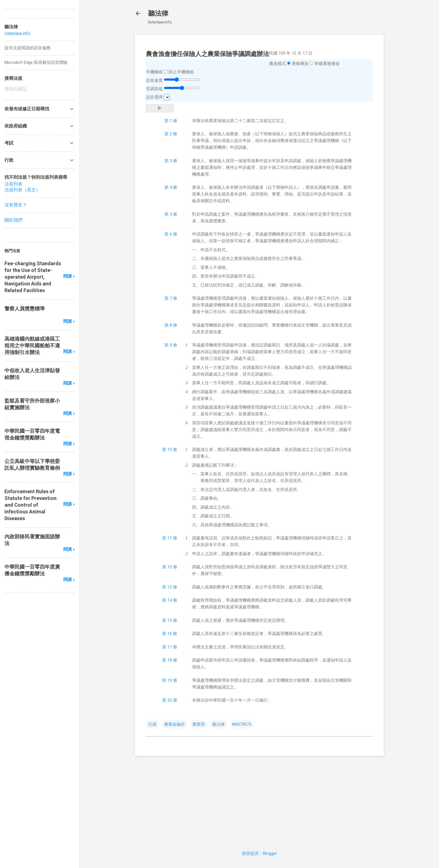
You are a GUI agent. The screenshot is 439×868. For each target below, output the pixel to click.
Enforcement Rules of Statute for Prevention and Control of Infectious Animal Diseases (31, 505)
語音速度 (154, 80)
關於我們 (13, 220)
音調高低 (154, 89)
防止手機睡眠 (181, 72)
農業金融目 (175, 724)
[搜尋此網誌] (40, 89)
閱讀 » (69, 276)
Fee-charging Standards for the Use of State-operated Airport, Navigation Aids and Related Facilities (33, 277)
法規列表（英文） (22, 190)
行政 (153, 724)
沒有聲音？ (16, 205)
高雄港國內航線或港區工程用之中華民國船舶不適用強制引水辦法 (32, 345)
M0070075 (242, 724)
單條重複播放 (327, 64)
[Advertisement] (259, 800)
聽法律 (158, 13)
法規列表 (13, 184)
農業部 (199, 724)
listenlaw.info (17, 33)
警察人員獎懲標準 (25, 309)
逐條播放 (300, 64)
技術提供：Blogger (259, 853)
